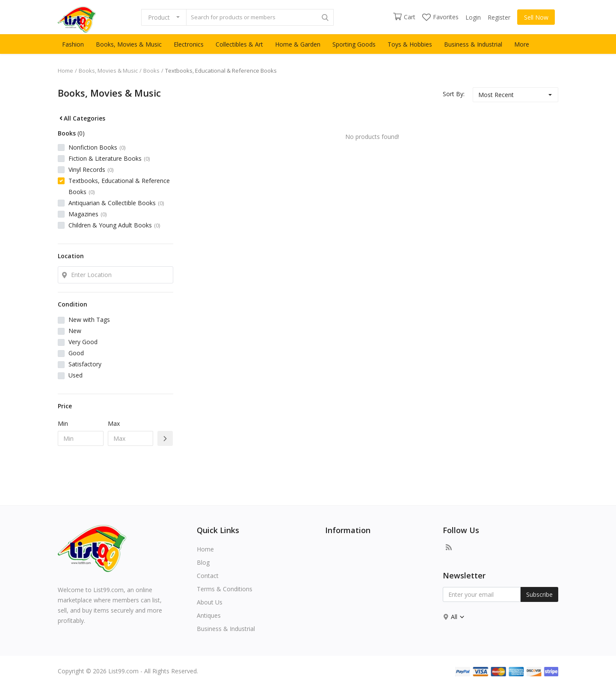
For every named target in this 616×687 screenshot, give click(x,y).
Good (76, 353)
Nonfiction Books (97, 147)
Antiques (209, 615)
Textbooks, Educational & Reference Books (119, 186)
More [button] (522, 44)
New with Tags (89, 320)
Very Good (83, 342)
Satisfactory (85, 364)
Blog (203, 562)
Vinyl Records (91, 170)
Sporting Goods (354, 44)
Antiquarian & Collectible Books (116, 203)
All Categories (81, 118)
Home (65, 71)
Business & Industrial (473, 44)
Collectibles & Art (239, 44)
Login (473, 17)
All (458, 617)
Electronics (189, 44)
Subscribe (539, 594)
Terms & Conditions (225, 589)
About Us (210, 602)
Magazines (87, 214)
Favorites (440, 17)
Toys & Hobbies (410, 44)
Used (76, 375)
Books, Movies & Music (129, 44)
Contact (208, 576)
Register (499, 17)
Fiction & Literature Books (109, 158)
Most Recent (496, 95)
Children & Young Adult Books (114, 225)
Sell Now (536, 17)
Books (151, 71)
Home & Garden (298, 44)
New (75, 331)
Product (159, 17)
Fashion (73, 44)
